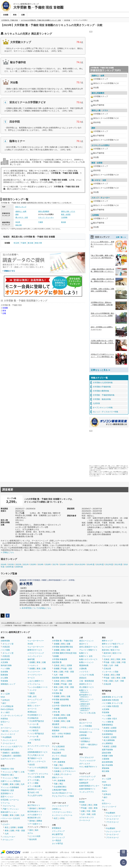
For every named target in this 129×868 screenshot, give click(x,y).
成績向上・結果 (21, 211)
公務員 (57, 774)
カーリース (32, 709)
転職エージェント (87, 662)
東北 (7, 827)
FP (55, 762)
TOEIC (57, 768)
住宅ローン (5, 722)
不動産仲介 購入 (7, 775)
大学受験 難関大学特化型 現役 (64, 653)
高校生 (57, 727)
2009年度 (10, 567)
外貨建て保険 (107, 756)
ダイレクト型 (8, 644)
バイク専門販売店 (37, 734)
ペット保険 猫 (108, 722)
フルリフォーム (9, 806)
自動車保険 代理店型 (110, 700)
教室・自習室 (66, 214)
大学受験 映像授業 (60, 659)
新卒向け (85, 748)
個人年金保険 (107, 765)
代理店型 (6, 647)
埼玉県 (18, 222)
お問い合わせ (64, 852)
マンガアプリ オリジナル (38, 774)
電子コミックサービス (37, 761)
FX (2, 725)
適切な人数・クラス (68, 211)
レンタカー (32, 703)
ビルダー (6, 824)
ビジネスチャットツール (89, 729)
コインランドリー (35, 656)
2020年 (33, 564)
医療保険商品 (107, 725)
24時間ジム (57, 809)
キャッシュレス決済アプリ (12, 746)
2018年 (48, 564)
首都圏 (5, 308)
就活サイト (84, 644)
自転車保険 (5, 659)
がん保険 (4, 678)
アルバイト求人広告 (87, 713)
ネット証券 (5, 694)
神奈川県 (19, 225)
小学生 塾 (56, 712)
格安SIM (107, 653)
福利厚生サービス (35, 789)
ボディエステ (85, 764)
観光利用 (33, 839)
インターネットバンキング (12, 716)
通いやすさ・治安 (22, 217)
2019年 (41, 564)
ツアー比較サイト (35, 824)
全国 (94, 814)
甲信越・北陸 (67, 669)
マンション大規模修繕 (10, 787)
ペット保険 (5, 669)
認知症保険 (106, 753)
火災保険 (4, 662)
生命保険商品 (107, 734)
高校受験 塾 (57, 662)
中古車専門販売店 (37, 721)
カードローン (6, 728)
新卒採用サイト (86, 696)
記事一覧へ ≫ (121, 237)
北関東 (13, 827)
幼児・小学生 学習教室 (61, 734)
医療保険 (4, 675)
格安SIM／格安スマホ (111, 650)
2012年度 (109, 564)
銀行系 (5, 731)
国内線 (32, 821)
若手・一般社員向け (89, 745)
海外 (37, 830)
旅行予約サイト (34, 805)
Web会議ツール (86, 732)
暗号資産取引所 (7, 750)
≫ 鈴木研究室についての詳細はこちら (35, 608)
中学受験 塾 (57, 693)
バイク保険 (5, 650)
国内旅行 (33, 808)
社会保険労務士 (67, 768)
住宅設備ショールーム (10, 800)
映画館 (82, 802)
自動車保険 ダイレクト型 (112, 697)
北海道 (57, 665)
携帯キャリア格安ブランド (113, 644)
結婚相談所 (84, 783)
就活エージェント (87, 641)
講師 (17, 214)
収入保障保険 (109, 740)
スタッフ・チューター (46, 217)
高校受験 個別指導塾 (60, 678)
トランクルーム (34, 684)
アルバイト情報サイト (88, 650)
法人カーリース (86, 723)
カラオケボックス (87, 817)
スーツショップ (58, 837)
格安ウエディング (87, 780)
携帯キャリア (107, 641)
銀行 (4, 703)
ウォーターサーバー (36, 641)
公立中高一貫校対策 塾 (61, 706)
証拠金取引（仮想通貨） (13, 756)
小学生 (71, 727)
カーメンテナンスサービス (38, 746)
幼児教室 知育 (58, 737)
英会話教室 (57, 753)
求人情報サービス (87, 687)
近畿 (4, 313)
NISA (3, 697)
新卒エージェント (87, 700)
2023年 (11, 564)
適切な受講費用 (44, 211)
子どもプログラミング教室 (63, 796)
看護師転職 (84, 665)
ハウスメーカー (9, 837)
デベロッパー (8, 840)
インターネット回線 (110, 672)
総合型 (32, 765)
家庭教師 (56, 730)
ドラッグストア (58, 831)
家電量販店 (57, 828)
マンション (7, 772)
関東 (96, 805)
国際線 (39, 821)
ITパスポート (66, 774)
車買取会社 (32, 712)
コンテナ (33, 690)
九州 (23, 784)
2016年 (63, 564)
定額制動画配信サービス (38, 752)
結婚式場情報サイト (87, 789)
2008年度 (19, 567)
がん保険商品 (107, 743)
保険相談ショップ (8, 684)
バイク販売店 (33, 730)
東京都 (63, 222)
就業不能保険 (107, 750)
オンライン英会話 (59, 756)
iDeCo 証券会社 (7, 709)
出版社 (32, 771)
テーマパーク (85, 820)
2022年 (18, 564)
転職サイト (84, 653)
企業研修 (83, 735)
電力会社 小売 (33, 792)
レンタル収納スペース (38, 687)
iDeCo (104, 791)
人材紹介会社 (85, 705)
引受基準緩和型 (110, 731)
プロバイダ (106, 656)
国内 (31, 830)
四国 (106, 665)
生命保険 (4, 672)
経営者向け (86, 738)
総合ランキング (21, 207)
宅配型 (32, 693)
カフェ (30, 749)
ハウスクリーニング (36, 653)
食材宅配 (31, 659)
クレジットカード (8, 734)
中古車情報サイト (35, 715)
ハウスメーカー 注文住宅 (10, 818)
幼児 (56, 750)
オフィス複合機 (34, 786)
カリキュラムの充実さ (101, 145)
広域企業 (107, 669)
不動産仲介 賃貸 (7, 790)
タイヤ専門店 (57, 844)
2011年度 (118, 564)
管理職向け (86, 741)
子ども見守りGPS (35, 796)
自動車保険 (5, 641)
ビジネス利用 (35, 836)
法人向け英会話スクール (62, 793)
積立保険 (106, 771)
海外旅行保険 (6, 665)
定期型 (114, 728)
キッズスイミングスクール (62, 815)
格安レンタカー (34, 706)
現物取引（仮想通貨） (12, 753)
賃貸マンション (7, 797)
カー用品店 (57, 840)
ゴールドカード (9, 743)
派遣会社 (83, 678)
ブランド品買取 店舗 (36, 777)
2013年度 (100, 564)
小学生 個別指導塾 (60, 718)
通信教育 (56, 724)
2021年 (26, 564)
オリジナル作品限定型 (38, 768)
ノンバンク (14, 731)
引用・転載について (78, 852)
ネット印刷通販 (86, 726)
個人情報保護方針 (52, 852)
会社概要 (26, 852)
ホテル (30, 833)
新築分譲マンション (9, 812)
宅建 (56, 765)
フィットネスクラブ (60, 806)
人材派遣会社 (85, 709)
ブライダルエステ (87, 757)
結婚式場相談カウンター (89, 786)
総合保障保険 (107, 762)
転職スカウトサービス (88, 659)
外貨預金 (4, 719)
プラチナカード (112, 822)
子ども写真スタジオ (36, 755)
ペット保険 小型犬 (109, 719)
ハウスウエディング (87, 777)
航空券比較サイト (35, 812)
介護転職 (83, 669)
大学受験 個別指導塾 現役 (63, 647)
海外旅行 (42, 808)
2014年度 (91, 564)
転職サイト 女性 (86, 656)
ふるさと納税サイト (36, 681)
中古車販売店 (33, 718)
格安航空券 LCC (34, 818)
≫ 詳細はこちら (7, 552)
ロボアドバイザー (8, 759)
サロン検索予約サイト (88, 767)
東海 (4, 311)
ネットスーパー (34, 672)
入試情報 (64, 217)
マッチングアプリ (87, 792)
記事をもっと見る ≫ (101, 370)
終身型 (106, 728)
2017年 (55, 564)
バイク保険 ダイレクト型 (112, 703)
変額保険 (106, 768)
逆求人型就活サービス (88, 647)
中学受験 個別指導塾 (60, 700)
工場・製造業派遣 (87, 681)
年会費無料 (7, 737)
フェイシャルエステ (87, 761)
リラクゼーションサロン (62, 812)
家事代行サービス (35, 650)
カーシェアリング (35, 700)
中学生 (64, 727)
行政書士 (57, 771)
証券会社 (6, 700)
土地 (23, 772)
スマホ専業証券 (7, 706)
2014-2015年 (80, 564)
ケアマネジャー (69, 771)
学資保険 (4, 681)
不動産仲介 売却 (7, 769)
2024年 (4, 564)
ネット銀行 (5, 712)
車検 (29, 743)
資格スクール (57, 777)
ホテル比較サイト (35, 815)
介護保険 (106, 759)
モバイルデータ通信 (110, 647)
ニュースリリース (37, 852)
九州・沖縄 (58, 675)
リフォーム (5, 803)
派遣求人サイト (86, 684)
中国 (124, 662)
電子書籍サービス (35, 758)
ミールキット (33, 665)
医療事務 (62, 762)
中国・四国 (20, 831)
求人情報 (90, 852)
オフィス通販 (33, 783)
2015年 (70, 564)
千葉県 (41, 222)
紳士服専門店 (57, 834)
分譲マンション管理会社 (11, 781)
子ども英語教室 (58, 746)
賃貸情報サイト (7, 793)
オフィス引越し (34, 780)
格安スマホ (117, 653)
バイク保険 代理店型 (110, 706)
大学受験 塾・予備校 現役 (63, 641)
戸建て (16, 772)
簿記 (61, 765)
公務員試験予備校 (59, 790)
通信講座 (56, 759)
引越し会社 (32, 696)
